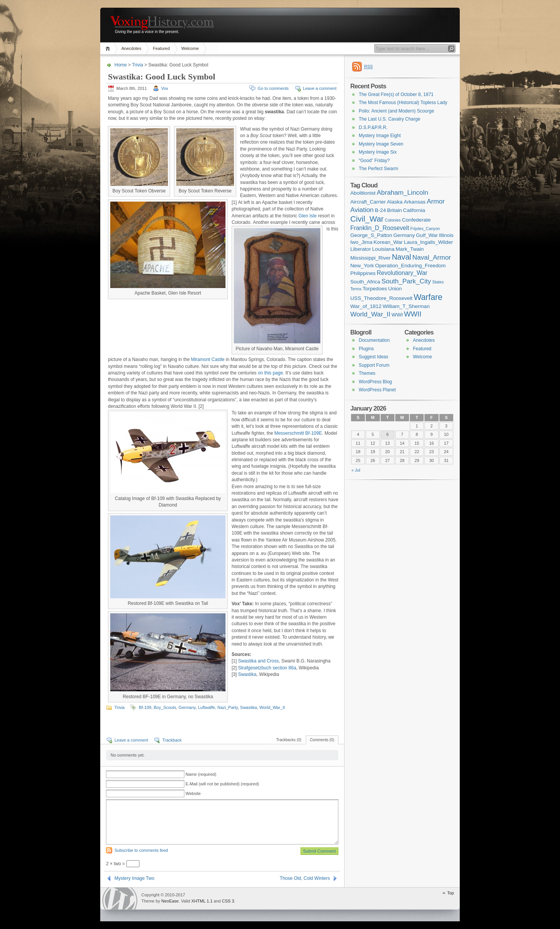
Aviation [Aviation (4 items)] (362, 210)
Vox (165, 88)
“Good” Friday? (374, 161)
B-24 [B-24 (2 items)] (380, 210)
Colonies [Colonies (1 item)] (393, 220)
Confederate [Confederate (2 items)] (416, 220)
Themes (367, 373)
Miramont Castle (208, 359)
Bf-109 (145, 707)
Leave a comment (320, 88)
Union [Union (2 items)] (395, 289)
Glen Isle (307, 216)
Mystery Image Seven (381, 144)
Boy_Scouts (165, 707)
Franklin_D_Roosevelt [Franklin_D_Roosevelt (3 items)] (380, 228)
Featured (161, 48)
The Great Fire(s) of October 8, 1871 (396, 94)
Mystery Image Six (378, 152)
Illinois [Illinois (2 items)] (446, 235)
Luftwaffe (206, 707)
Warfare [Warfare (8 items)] (428, 297)
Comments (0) (322, 740)
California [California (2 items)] (414, 210)
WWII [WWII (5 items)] (413, 314)
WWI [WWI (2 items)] (397, 315)
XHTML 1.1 (202, 901)
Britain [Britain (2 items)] (395, 210)
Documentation (374, 340)
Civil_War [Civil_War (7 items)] (367, 219)
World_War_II (272, 707)
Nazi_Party (228, 707)
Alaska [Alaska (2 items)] (395, 202)
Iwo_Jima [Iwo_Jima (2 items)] (361, 242)
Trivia (137, 65)
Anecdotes (131, 48)
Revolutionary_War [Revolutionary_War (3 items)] (402, 273)
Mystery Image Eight (380, 136)
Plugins (366, 349)
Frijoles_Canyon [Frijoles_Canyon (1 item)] (425, 229)
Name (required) (201, 774)
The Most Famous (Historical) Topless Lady (403, 103)
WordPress (120, 898)
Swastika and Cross (258, 661)
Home (109, 49)
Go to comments (273, 88)
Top (451, 893)
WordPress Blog (375, 382)
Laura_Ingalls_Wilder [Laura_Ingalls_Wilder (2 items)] (428, 242)
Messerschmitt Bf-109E (298, 433)
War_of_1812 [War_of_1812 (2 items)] (366, 306)
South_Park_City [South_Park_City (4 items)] (406, 281)
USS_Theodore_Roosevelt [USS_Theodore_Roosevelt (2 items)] (381, 298)
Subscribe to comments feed (141, 850)
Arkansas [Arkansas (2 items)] (415, 202)
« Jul (356, 470)
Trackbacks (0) (289, 740)
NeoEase (170, 901)
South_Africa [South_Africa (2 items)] (365, 282)
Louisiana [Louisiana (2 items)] (383, 249)
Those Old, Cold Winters (305, 878)
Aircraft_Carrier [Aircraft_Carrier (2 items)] (368, 202)
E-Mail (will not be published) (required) (222, 784)
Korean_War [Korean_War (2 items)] (388, 242)
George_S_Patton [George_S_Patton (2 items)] (371, 235)
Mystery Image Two (134, 878)
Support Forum (374, 365)
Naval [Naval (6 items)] (401, 257)
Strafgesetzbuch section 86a (267, 668)
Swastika (247, 674)
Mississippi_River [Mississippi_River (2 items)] (370, 258)
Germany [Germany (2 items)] (404, 235)
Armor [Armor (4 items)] (436, 201)
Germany (187, 707)
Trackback (172, 740)
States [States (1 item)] (438, 282)
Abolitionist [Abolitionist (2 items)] (363, 193)
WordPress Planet (377, 390)
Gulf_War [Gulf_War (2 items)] (427, 235)
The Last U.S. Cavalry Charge (389, 119)
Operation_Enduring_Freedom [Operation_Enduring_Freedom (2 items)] (411, 266)
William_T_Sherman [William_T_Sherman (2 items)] (406, 306)
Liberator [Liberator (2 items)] (361, 249)
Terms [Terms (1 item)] (356, 289)
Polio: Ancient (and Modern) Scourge (396, 111)
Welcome (190, 48)
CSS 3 (228, 901)
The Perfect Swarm (379, 169)
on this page (270, 373)
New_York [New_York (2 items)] (362, 266)
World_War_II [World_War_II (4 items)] (370, 314)
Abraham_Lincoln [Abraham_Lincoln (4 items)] (403, 192)
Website (193, 793)
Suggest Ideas (374, 357)
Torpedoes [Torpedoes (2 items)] (375, 289)
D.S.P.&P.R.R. (373, 128)
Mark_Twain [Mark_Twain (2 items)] (410, 249)
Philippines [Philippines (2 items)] (363, 273)
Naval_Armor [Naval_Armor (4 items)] (432, 257)
